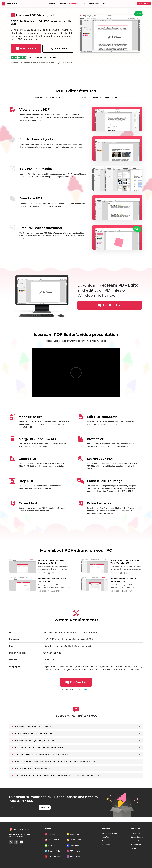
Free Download (26, 53)
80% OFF (93, 3)
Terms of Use (136, 841)
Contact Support (137, 837)
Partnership (106, 845)
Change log (85, 694)
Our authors (106, 841)
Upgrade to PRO (58, 53)
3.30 (50, 15)
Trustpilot (50, 62)
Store (69, 3)
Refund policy (136, 845)
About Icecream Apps (109, 833)
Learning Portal (136, 833)
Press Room (106, 837)
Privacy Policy (136, 848)
